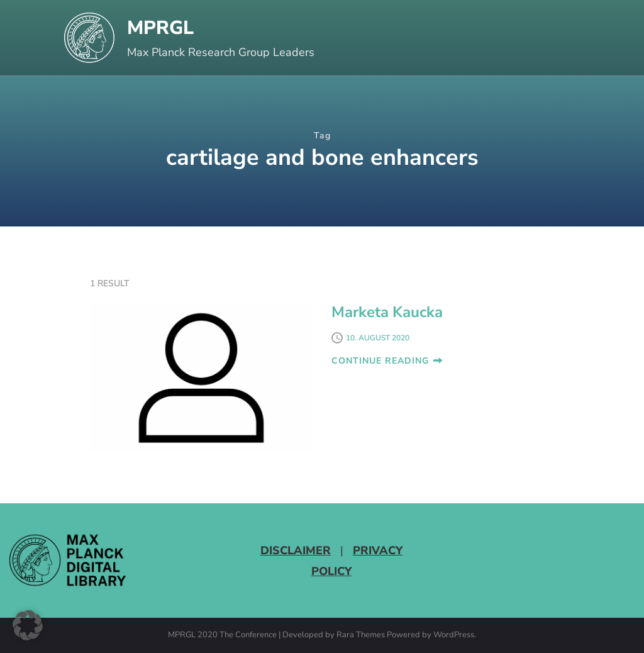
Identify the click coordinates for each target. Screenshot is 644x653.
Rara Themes (361, 635)
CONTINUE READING (387, 361)
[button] (28, 625)
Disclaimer (296, 550)
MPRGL (160, 28)
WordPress (454, 635)
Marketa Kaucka (387, 312)
